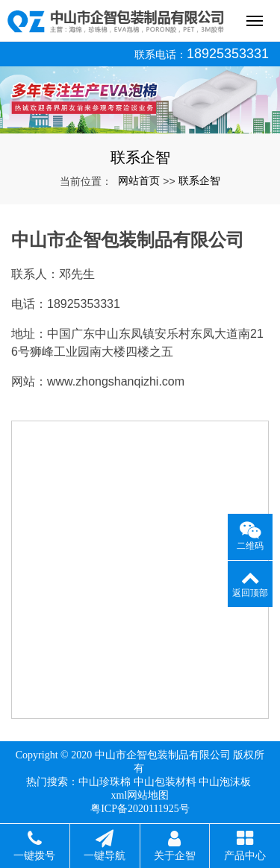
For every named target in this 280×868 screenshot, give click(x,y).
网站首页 (139, 180)
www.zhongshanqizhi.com (116, 381)
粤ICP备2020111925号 (140, 809)
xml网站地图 (140, 795)
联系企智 (199, 180)
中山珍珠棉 (105, 782)
